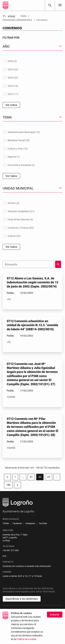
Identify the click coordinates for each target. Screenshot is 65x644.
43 (50, 478)
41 (32, 478)
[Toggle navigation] (60, 5)
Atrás (9, 16)
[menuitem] (6, 524)
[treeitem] (32, 61)
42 (41, 478)
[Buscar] (50, 5)
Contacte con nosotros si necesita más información (27, 566)
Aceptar (55, 615)
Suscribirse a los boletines (22, 599)
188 (9, 486)
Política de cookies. (27, 639)
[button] (32, 47)
